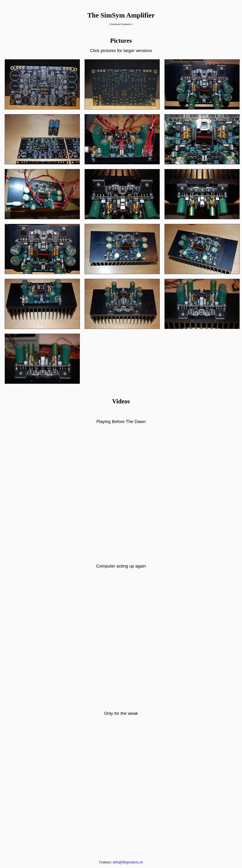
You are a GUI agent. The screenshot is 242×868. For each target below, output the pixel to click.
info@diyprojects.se (128, 862)
